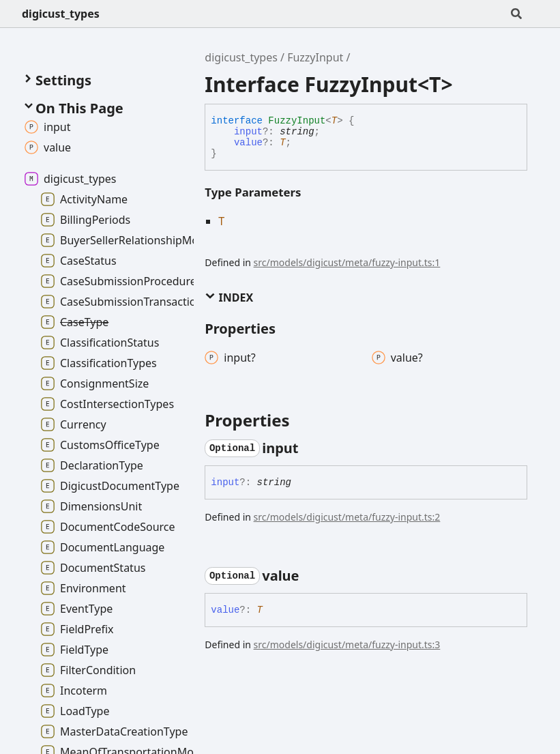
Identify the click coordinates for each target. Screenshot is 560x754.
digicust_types (61, 14)
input (248, 132)
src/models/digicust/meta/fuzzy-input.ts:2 (347, 517)
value (248, 143)
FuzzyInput (315, 57)
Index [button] (229, 298)
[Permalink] (311, 448)
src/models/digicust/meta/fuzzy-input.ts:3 (347, 644)
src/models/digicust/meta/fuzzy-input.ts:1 (347, 262)
